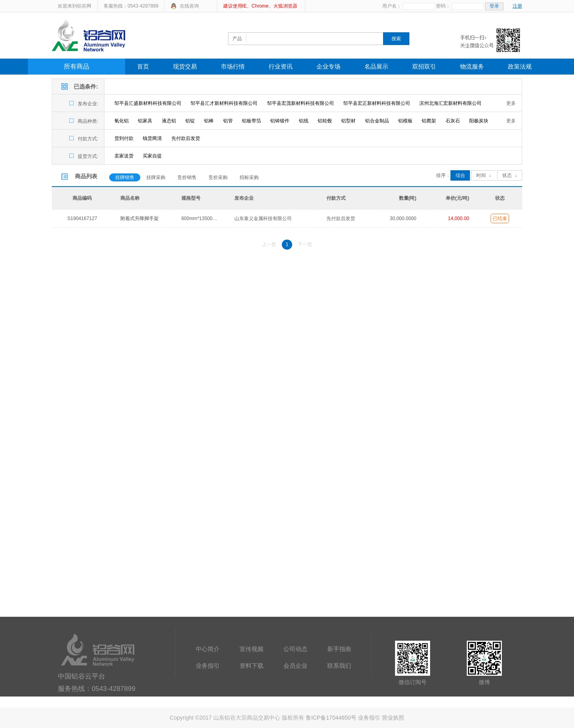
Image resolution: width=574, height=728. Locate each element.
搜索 (396, 39)
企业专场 (328, 66)
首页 (143, 66)
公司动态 (295, 649)
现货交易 (185, 66)
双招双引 (424, 66)
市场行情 (233, 66)
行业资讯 (281, 66)
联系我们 (339, 666)
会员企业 (295, 666)
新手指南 (339, 649)
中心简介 (208, 649)
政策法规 (520, 66)
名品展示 (376, 66)
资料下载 (252, 666)
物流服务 (472, 66)
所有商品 (77, 66)
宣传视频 (252, 649)
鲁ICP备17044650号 (331, 718)
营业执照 (393, 718)
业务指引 (208, 666)
